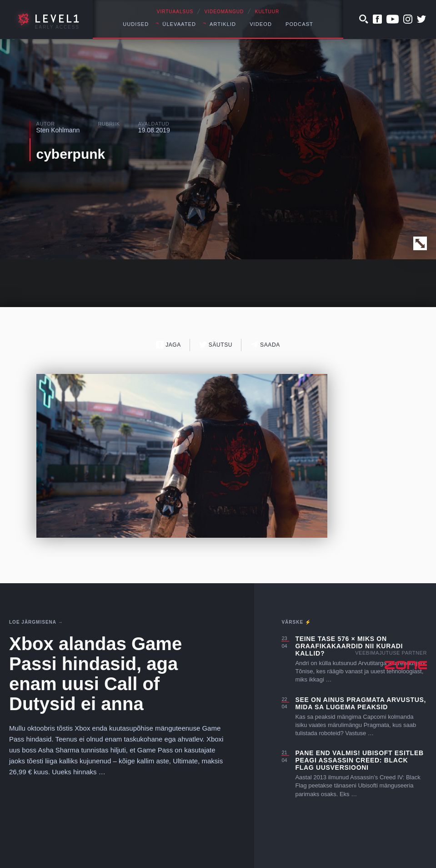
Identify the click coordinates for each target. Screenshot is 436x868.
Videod (261, 24)
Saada (265, 345)
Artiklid (223, 24)
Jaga (168, 345)
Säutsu (216, 345)
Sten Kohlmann (58, 130)
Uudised (136, 24)
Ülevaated (179, 24)
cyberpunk (71, 154)
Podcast (299, 24)
